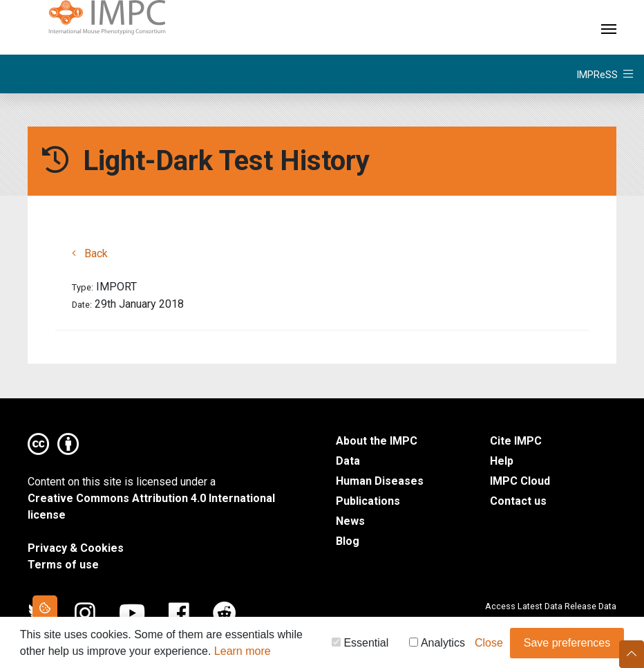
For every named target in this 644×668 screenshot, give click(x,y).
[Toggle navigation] (609, 27)
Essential (360, 644)
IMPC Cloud (520, 481)
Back (90, 253)
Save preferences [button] (567, 644)
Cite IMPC (516, 441)
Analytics (437, 644)
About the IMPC (377, 441)
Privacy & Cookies (76, 548)
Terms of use (63, 565)
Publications (368, 501)
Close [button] (489, 644)
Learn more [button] (243, 652)
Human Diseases (380, 481)
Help (502, 461)
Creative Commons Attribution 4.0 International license (151, 507)
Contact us (518, 501)
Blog (348, 541)
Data (348, 461)
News (350, 521)
